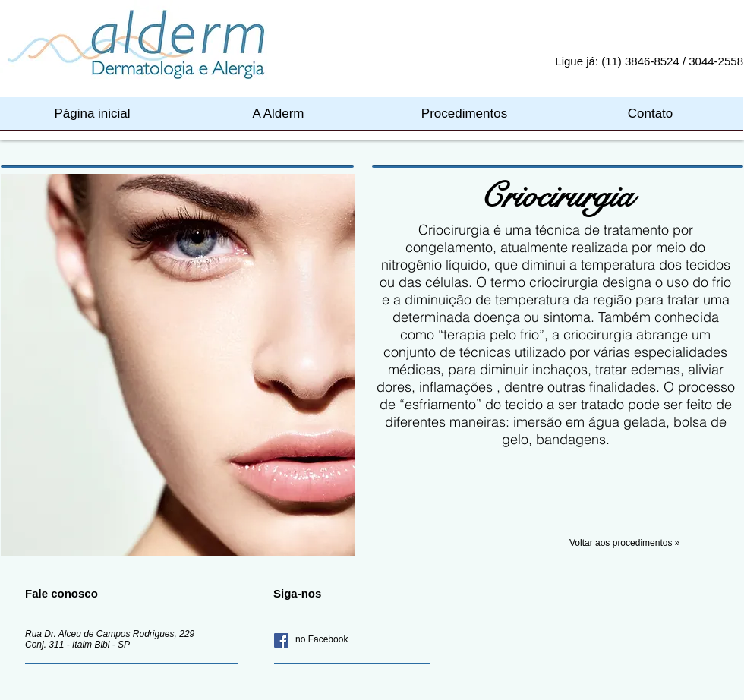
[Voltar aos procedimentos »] (657, 544)
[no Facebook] (343, 640)
